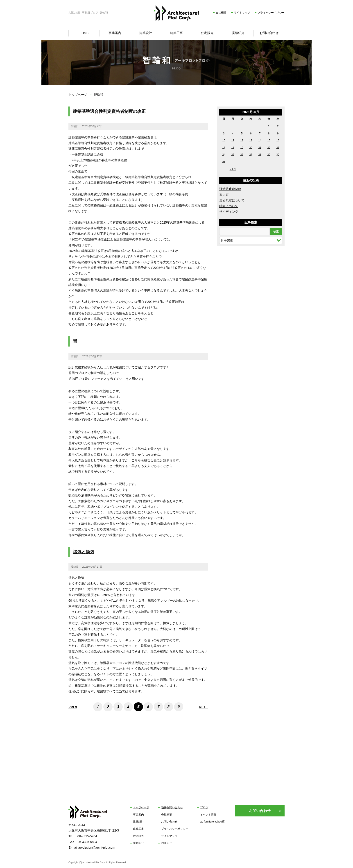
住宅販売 (207, 33)
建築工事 (176, 33)
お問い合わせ (269, 33)
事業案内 (115, 33)
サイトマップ (242, 13)
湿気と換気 (84, 552)
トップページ (78, 95)
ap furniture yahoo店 (212, 822)
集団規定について (232, 200)
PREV (73, 707)
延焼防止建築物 (230, 189)
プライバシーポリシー (271, 13)
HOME (84, 33)
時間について (229, 206)
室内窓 (224, 195)
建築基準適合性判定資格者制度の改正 (109, 111)
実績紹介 (238, 33)
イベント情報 (208, 815)
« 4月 (233, 169)
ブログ (204, 807)
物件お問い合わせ (172, 807)
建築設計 (146, 33)
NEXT (204, 707)
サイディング (229, 212)
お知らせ (167, 843)
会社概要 (221, 13)
